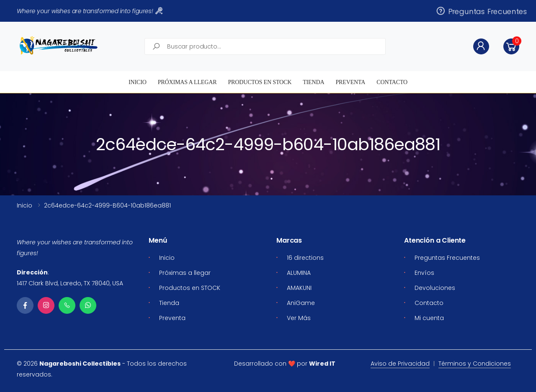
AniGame (301, 303)
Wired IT (322, 364)
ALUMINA (299, 273)
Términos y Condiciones (475, 364)
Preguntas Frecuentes (481, 11)
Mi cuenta (429, 318)
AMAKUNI (299, 288)
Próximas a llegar (187, 82)
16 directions (305, 258)
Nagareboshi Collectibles (80, 364)
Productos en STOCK (260, 82)
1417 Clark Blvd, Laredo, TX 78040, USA (70, 283)
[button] (511, 46)
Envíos (424, 273)
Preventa (350, 82)
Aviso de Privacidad (400, 364)
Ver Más (299, 318)
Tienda (313, 82)
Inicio (138, 82)
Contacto (392, 82)
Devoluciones (435, 288)
